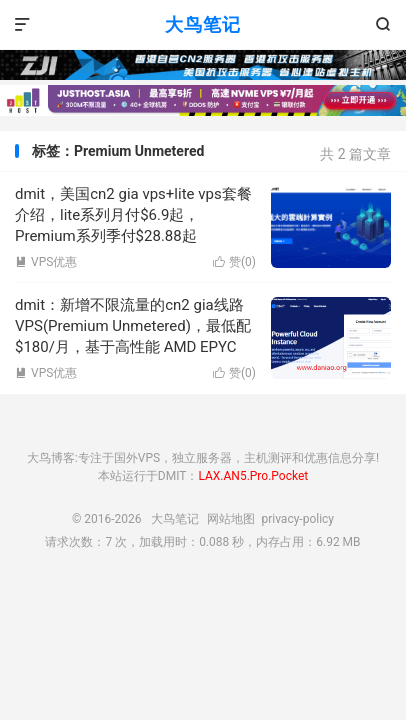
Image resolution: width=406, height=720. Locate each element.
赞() (234, 262)
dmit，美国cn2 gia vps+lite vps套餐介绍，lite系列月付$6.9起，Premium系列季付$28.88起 (133, 215)
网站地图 (231, 519)
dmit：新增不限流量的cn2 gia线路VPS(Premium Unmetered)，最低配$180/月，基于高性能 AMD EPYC (133, 326)
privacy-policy (297, 519)
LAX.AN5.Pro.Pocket (253, 476)
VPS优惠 (46, 262)
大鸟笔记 (203, 24)
